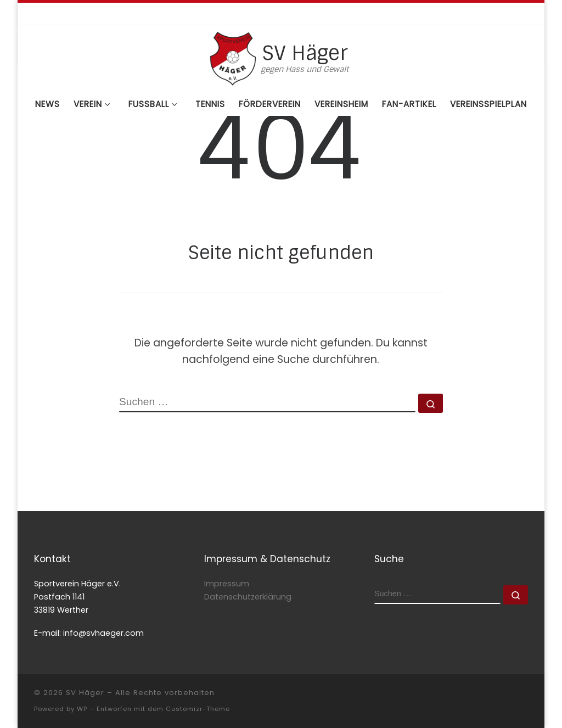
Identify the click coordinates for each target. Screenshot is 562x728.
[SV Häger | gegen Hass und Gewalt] (233, 57)
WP (82, 709)
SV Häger (85, 693)
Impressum (227, 584)
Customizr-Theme (198, 709)
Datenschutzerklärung (248, 597)
